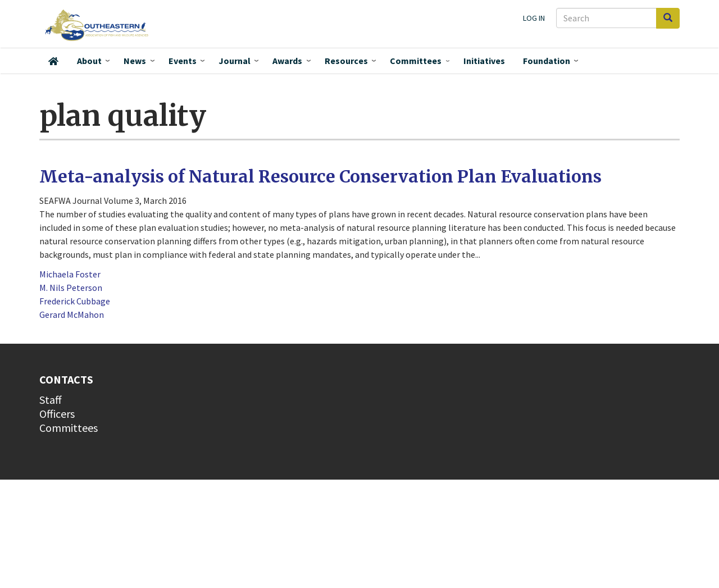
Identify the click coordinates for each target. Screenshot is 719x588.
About (89, 61)
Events (183, 61)
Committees (416, 61)
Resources (346, 61)
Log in (534, 18)
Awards (287, 61)
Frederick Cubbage (75, 301)
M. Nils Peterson (71, 288)
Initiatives (484, 61)
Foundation (547, 61)
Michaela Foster (70, 274)
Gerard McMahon (72, 314)
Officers (57, 414)
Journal (235, 61)
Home (53, 61)
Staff (51, 400)
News (135, 61)
